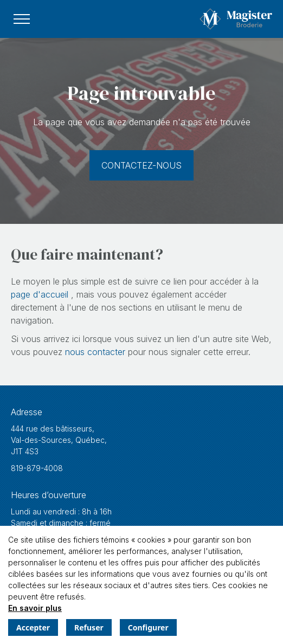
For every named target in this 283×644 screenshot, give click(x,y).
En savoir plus (35, 608)
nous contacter (97, 352)
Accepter (33, 627)
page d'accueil (41, 294)
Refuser (89, 627)
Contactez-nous (141, 165)
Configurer (148, 627)
